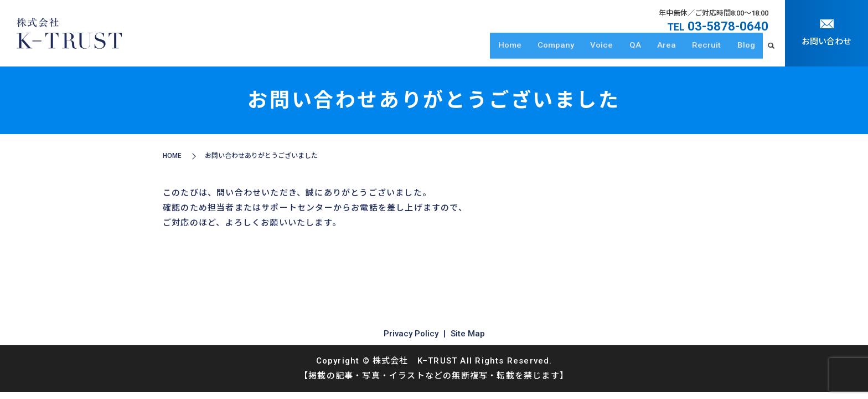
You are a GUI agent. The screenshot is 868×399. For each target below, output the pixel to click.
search (771, 51)
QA (645, 50)
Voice (615, 50)
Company (572, 50)
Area (674, 50)
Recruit (711, 50)
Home (529, 50)
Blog (747, 50)
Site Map (468, 334)
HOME (172, 156)
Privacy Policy (411, 334)
